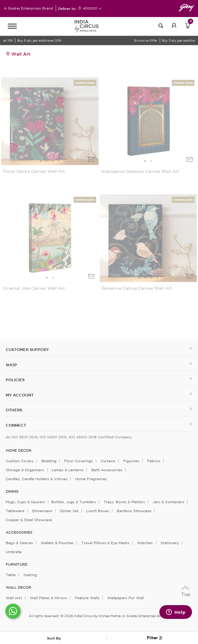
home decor (19, 451)
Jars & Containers (168, 502)
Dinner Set (69, 511)
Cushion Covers (20, 461)
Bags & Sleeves (19, 543)
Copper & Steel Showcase (29, 520)
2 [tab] (47, 161)
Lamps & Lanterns (68, 470)
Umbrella (14, 552)
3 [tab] (53, 161)
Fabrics (154, 461)
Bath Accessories (107, 470)
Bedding (49, 461)
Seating (30, 575)
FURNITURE (16, 564)
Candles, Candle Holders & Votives (37, 479)
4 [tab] (59, 161)
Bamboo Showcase (134, 511)
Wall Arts (14, 598)
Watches (145, 543)
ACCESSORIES (19, 532)
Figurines (131, 461)
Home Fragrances (91, 479)
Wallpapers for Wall (126, 598)
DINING (12, 492)
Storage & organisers (25, 470)
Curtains (108, 461)
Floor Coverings (78, 461)
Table (11, 575)
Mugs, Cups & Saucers (25, 502)
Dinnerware (42, 511)
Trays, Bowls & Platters (124, 502)
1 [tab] (41, 161)
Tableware (15, 511)
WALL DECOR (18, 587)
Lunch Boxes (98, 511)
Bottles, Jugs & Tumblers (74, 502)
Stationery (170, 543)
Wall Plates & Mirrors (49, 598)
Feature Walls (87, 598)
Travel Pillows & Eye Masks (105, 543)
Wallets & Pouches (57, 543)
